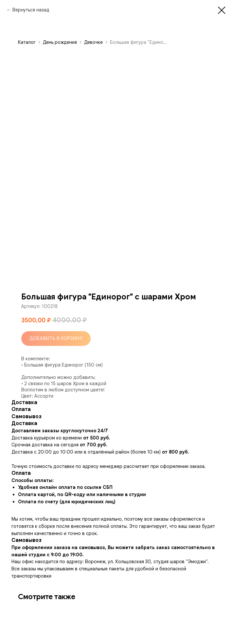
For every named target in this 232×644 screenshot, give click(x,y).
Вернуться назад (31, 10)
